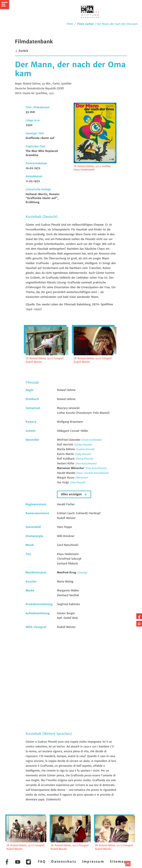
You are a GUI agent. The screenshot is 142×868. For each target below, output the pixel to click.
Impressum (93, 861)
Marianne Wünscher (71, 468)
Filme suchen (85, 24)
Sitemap (118, 861)
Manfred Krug (67, 572)
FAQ (42, 861)
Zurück (22, 51)
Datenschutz (64, 861)
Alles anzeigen (72, 494)
